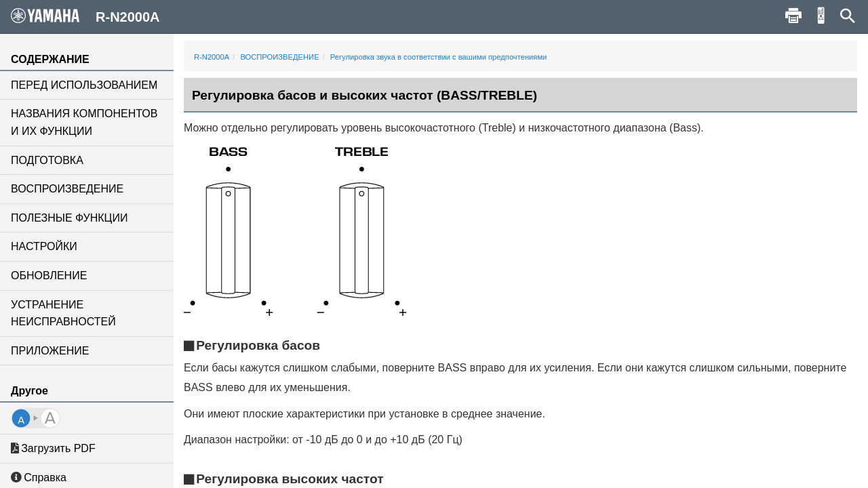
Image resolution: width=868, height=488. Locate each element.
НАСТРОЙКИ (44, 246)
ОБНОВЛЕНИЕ (49, 276)
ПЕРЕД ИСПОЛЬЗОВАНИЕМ (84, 85)
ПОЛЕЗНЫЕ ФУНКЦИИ (69, 218)
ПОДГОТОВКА (47, 160)
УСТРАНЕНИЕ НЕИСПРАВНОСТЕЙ (63, 313)
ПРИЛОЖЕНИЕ (50, 351)
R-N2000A (212, 57)
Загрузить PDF (53, 448)
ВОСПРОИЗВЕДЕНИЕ (67, 189)
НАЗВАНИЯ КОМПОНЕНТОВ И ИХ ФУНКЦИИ (84, 122)
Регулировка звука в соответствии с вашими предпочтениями (438, 57)
